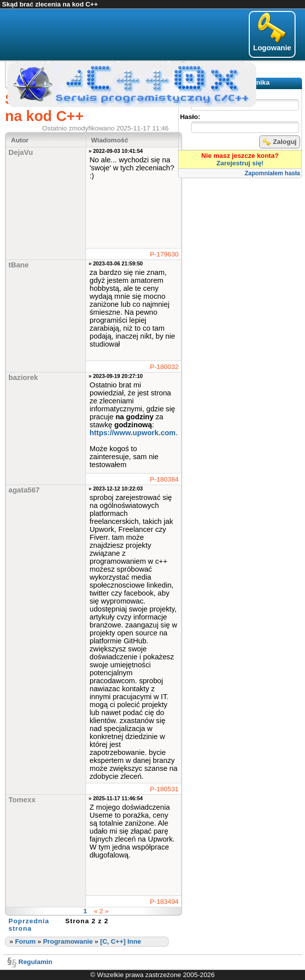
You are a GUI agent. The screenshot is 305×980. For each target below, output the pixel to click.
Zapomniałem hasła (272, 173)
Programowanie (68, 941)
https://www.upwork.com (133, 433)
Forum (25, 941)
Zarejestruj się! (240, 163)
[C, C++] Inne (120, 941)
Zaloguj (280, 142)
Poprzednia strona (29, 925)
